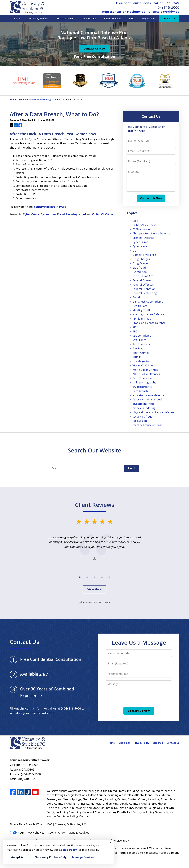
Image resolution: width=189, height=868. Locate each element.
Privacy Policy (142, 743)
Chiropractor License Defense (151, 233)
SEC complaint (142, 336)
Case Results (89, 18)
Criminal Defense (143, 238)
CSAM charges (141, 229)
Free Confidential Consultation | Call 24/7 (148, 3)
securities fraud (142, 417)
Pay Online (148, 18)
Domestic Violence (144, 255)
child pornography (144, 382)
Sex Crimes (139, 340)
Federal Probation (144, 289)
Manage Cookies (79, 833)
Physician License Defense (149, 323)
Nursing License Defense (148, 314)
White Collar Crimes (145, 370)
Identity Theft (141, 310)
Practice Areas (65, 18)
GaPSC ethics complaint (148, 302)
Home (17, 18)
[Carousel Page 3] (94, 577)
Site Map (158, 743)
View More (94, 589)
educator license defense (148, 395)
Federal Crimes (142, 280)
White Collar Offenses (146, 374)
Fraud (61, 214)
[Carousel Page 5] (109, 577)
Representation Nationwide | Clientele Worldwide (141, 12)
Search (131, 468)
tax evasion (140, 421)
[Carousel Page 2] (87, 577)
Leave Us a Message (139, 642)
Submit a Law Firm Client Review (95, 602)
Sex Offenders (141, 344)
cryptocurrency (142, 387)
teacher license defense (147, 425)
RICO (135, 327)
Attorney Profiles (39, 18)
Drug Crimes (140, 263)
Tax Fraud (139, 348)
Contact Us (169, 18)
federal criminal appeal (147, 399)
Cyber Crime (31, 214)
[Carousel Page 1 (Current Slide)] (80, 577)
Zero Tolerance (142, 378)
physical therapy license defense (153, 412)
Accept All (18, 857)
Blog (132, 18)
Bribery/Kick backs (144, 225)
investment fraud (144, 404)
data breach (140, 391)
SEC (135, 331)
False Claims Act (143, 276)
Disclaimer (124, 743)
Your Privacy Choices (27, 833)
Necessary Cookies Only (50, 857)
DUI (135, 251)
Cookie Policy (56, 833)
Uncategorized (76, 214)
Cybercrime (48, 214)
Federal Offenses (143, 285)
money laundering (144, 408)
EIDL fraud (139, 268)
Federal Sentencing (145, 293)
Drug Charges (141, 259)
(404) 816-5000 (167, 7)
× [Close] (111, 843)
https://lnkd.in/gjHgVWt (50, 207)
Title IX (137, 357)
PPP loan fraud (142, 319)
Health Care (140, 306)
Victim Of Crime (102, 214)
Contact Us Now (94, 48)
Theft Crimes (141, 353)
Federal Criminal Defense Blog (35, 99)
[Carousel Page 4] (102, 577)
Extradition (140, 272)
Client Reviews (113, 18)
